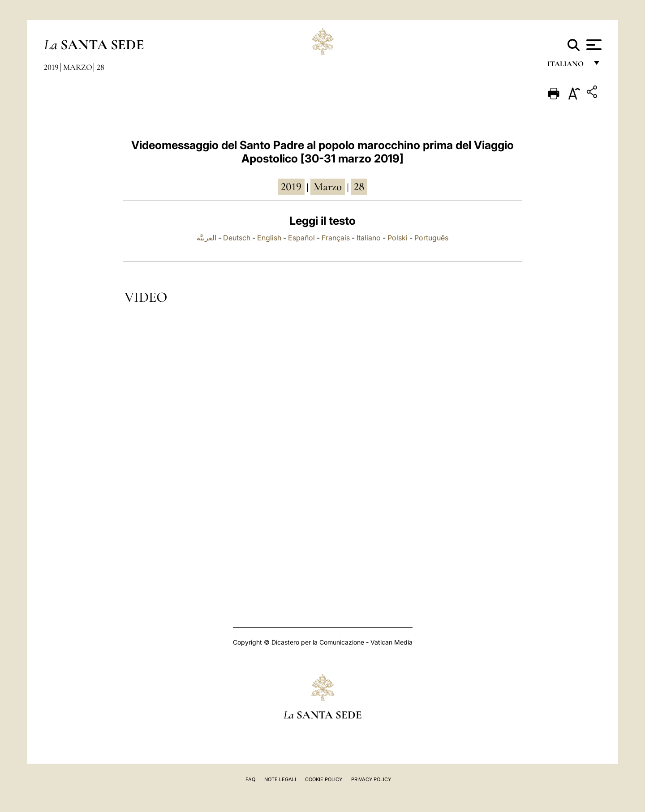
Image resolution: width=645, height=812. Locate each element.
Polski (398, 238)
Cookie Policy (324, 779)
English (269, 238)
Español (301, 238)
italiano (567, 66)
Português (431, 238)
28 (101, 67)
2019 (51, 67)
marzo (328, 187)
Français (336, 238)
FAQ (250, 779)
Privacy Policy (371, 779)
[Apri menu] (593, 45)
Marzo (78, 67)
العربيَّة (206, 238)
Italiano (369, 238)
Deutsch (237, 238)
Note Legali (280, 779)
